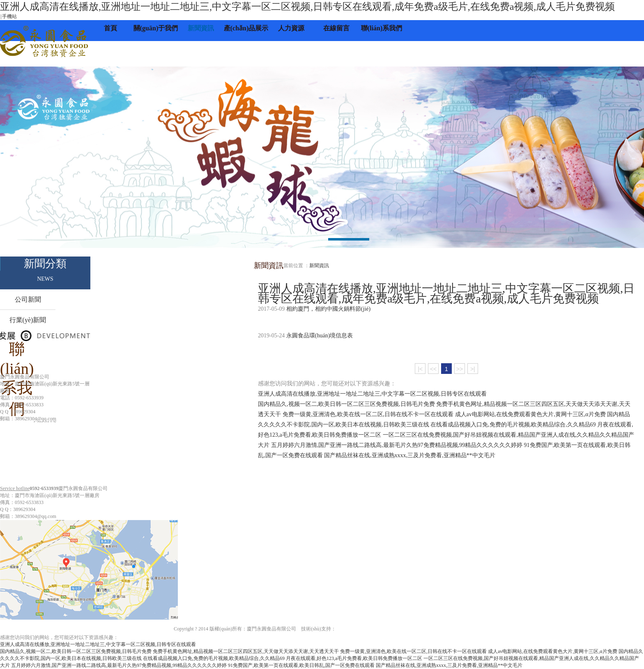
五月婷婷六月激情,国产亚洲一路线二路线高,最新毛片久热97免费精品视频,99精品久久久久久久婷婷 (397, 445)
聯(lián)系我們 (382, 28)
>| (473, 369)
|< (420, 369)
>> (460, 369)
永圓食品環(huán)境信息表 (320, 336)
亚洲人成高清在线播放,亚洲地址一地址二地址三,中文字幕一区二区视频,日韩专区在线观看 (372, 394)
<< (433, 369)
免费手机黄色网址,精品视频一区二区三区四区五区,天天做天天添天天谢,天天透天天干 (246, 651)
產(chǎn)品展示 (246, 28)
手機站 (9, 16)
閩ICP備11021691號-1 (447, 629)
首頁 (110, 28)
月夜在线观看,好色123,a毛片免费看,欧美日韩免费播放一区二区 (354, 658)
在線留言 (336, 28)
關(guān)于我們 (156, 28)
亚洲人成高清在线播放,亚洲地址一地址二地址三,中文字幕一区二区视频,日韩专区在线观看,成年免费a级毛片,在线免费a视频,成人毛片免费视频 (307, 7)
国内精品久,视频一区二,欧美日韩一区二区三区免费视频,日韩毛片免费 (346, 404)
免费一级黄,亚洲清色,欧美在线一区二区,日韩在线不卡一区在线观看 (368, 414)
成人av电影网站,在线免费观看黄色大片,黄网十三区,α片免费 (530, 414)
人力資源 (291, 28)
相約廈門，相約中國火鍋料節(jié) (328, 309)
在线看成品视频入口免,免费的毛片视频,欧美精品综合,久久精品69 (513, 425)
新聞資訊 (201, 28)
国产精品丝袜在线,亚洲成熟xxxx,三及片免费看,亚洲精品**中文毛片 (410, 455)
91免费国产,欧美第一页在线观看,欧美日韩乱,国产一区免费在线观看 (301, 665)
